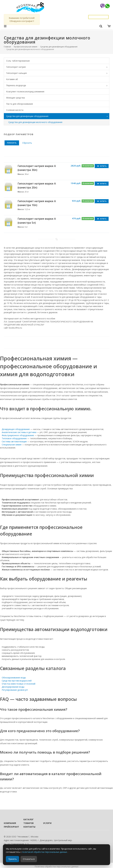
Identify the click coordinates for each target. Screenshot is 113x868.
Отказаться (29, 859)
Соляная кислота (15, 110)
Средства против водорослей (17, 681)
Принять (12, 859)
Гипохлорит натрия (58, 67)
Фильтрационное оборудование (18, 435)
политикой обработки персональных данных (45, 852)
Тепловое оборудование (14, 438)
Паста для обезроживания (19, 104)
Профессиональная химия (26, 47)
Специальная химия (12, 445)
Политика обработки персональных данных (56, 866)
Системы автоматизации (14, 441)
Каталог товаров (29, 821)
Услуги (47, 823)
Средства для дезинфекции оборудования (59, 47)
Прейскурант (10, 827)
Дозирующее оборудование (16, 429)
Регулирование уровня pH (15, 690)
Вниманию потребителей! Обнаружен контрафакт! (22, 19)
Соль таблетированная (18, 61)
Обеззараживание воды (14, 678)
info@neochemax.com (98, 13)
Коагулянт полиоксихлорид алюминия (25, 92)
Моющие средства (15, 98)
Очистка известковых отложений (19, 684)
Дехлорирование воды (13, 687)
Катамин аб (12, 79)
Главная (7, 47)
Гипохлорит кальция (58, 73)
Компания (10, 823)
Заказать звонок (98, 17)
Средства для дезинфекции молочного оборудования (35, 122)
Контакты (29, 827)
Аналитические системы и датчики (19, 432)
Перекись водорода (58, 86)
